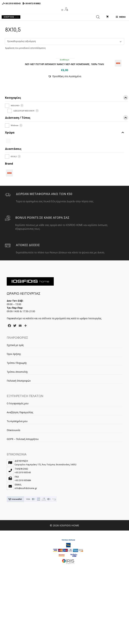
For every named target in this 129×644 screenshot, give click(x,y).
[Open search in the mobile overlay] (98, 17)
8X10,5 (14, 224)
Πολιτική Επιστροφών (19, 448)
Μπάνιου (15, 192)
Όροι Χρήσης (14, 421)
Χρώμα (64, 200)
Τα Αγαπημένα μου (17, 488)
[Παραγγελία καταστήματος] (64, 41)
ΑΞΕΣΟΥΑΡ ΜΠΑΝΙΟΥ (24, 178)
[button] (65, 143)
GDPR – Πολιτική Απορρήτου (23, 506)
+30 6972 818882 (32, 3)
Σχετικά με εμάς (15, 412)
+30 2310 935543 (12, 3)
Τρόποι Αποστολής (17, 439)
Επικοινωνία (13, 497)
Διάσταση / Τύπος (67, 185)
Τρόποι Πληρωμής (17, 430)
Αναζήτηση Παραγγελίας (20, 479)
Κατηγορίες (67, 165)
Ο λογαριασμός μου (18, 470)
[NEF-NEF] (9, 240)
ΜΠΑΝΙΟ (15, 173)
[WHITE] (8, 208)
